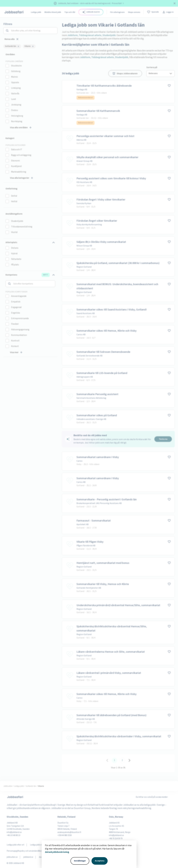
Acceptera (100, 861)
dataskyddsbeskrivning (57, 852)
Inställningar (80, 861)
